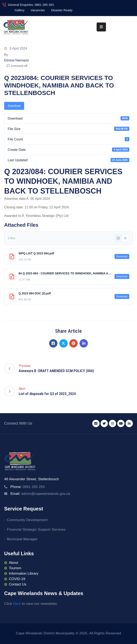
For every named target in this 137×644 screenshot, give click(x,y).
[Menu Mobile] (101, 27)
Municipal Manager (22, 539)
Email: (40, 494)
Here (17, 604)
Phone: (28, 487)
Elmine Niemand (16, 60)
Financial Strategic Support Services (36, 530)
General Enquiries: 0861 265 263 (31, 5)
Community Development (27, 520)
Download (14, 106)
